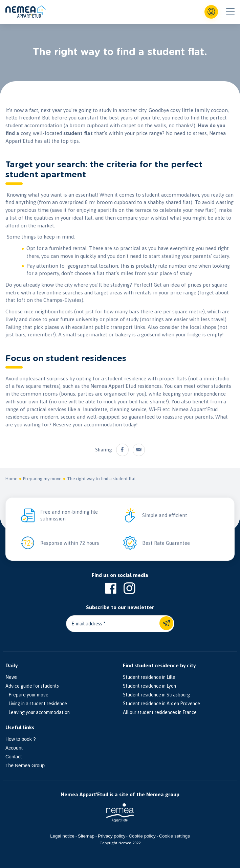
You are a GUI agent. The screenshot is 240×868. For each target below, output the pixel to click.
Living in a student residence (36, 704)
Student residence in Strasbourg (156, 695)
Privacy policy (112, 836)
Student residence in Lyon (149, 686)
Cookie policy (142, 836)
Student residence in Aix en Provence (161, 704)
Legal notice (62, 836)
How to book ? (21, 739)
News (11, 677)
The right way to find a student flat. (102, 479)
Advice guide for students (32, 686)
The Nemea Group (25, 765)
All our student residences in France (160, 712)
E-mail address (87, 624)
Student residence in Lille (149, 677)
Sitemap (86, 836)
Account (14, 748)
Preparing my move (42, 479)
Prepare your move (27, 695)
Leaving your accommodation (38, 712)
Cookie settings (174, 836)
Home (12, 479)
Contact (14, 757)
